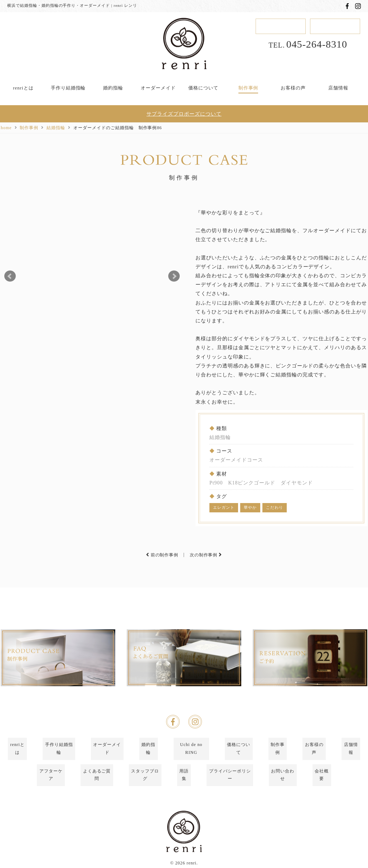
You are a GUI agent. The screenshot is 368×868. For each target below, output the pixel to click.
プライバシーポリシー (230, 783)
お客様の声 (293, 88)
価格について (203, 88)
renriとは (23, 88)
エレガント (224, 507)
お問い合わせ (283, 783)
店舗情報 (338, 88)
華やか (250, 507)
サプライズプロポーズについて (184, 114)
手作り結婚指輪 (68, 88)
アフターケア (51, 783)
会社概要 (322, 783)
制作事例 (248, 88)
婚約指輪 (113, 88)
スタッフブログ (145, 783)
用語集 (184, 783)
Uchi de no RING (191, 771)
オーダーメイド (158, 88)
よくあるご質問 (97, 783)
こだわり (275, 507)
